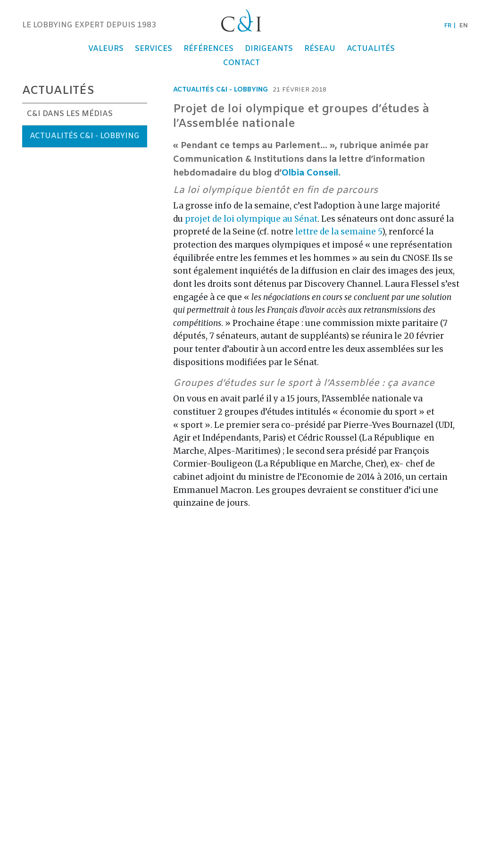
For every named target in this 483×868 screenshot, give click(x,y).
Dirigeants (269, 49)
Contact (241, 63)
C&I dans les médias (70, 114)
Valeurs (106, 49)
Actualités (371, 49)
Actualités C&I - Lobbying (85, 136)
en (464, 26)
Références (208, 49)
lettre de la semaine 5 (339, 232)
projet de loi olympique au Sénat (251, 219)
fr (448, 26)
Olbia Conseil (310, 173)
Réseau (320, 49)
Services (154, 49)
